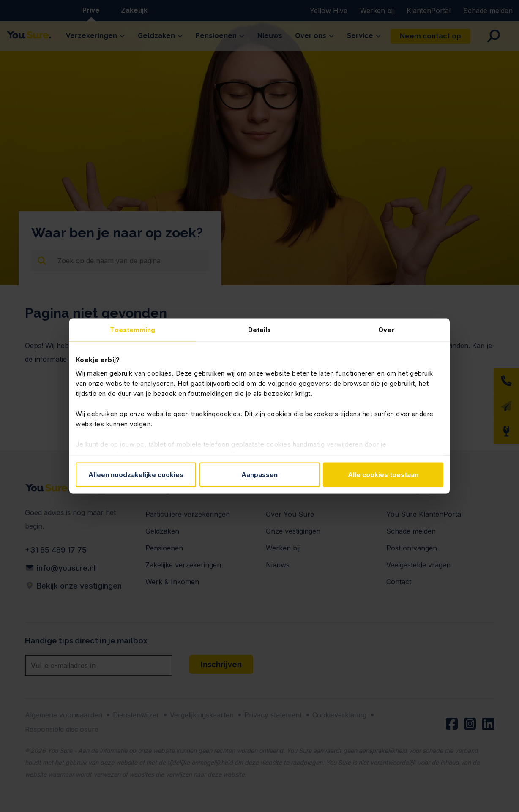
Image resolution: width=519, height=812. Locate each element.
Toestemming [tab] (132, 330)
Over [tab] (386, 330)
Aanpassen (259, 475)
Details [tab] (259, 330)
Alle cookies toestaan (383, 475)
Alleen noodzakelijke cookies (136, 475)
